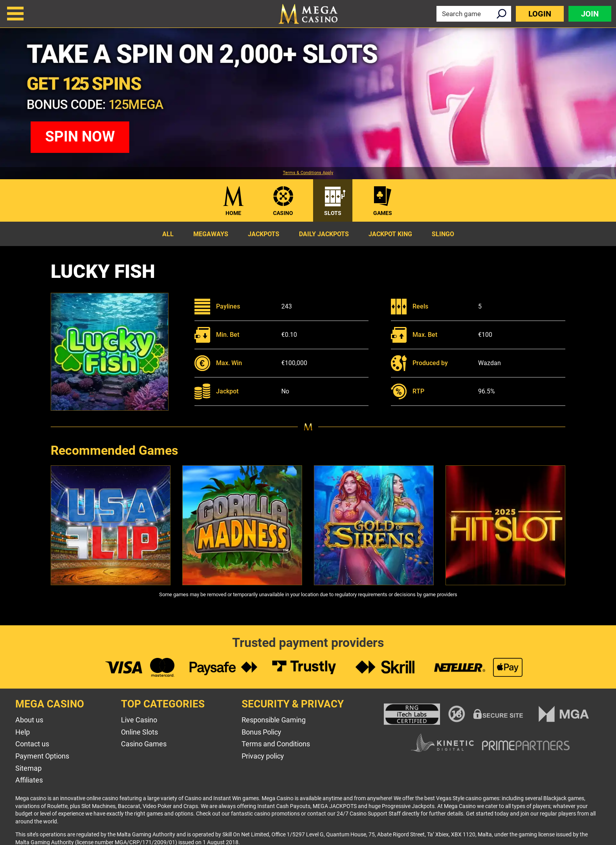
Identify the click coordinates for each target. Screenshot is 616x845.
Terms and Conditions (276, 744)
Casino (283, 213)
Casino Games (144, 744)
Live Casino (139, 720)
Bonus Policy (261, 732)
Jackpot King (390, 234)
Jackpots (264, 234)
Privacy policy (263, 756)
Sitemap (28, 768)
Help (23, 732)
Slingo (443, 234)
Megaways (211, 234)
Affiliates (29, 780)
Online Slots (139, 732)
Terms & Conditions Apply (308, 173)
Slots (333, 213)
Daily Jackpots (324, 234)
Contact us (32, 744)
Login (540, 14)
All (168, 234)
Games (383, 213)
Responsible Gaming (274, 720)
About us (29, 720)
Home (233, 213)
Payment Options (42, 756)
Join (590, 14)
